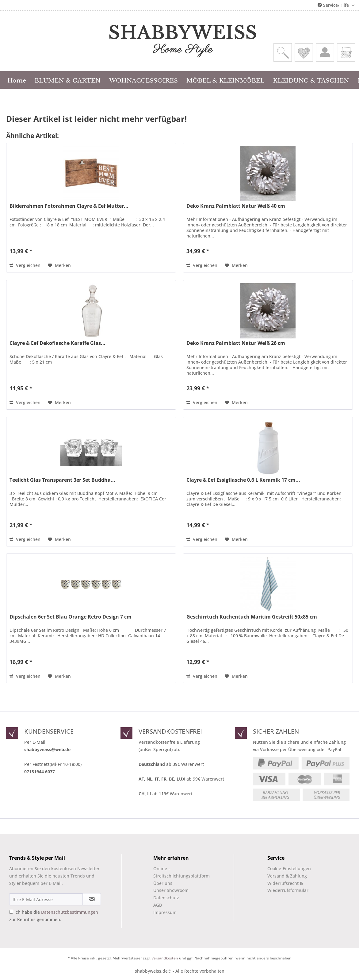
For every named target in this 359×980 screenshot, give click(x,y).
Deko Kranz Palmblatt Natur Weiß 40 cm (236, 206)
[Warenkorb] (346, 52)
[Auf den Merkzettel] (59, 265)
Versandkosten (165, 958)
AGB (158, 905)
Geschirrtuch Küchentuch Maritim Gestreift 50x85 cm (252, 617)
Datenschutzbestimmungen (70, 912)
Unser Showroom (171, 890)
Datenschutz (166, 898)
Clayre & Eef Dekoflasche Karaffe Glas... (57, 343)
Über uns (163, 883)
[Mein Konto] (325, 52)
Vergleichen (25, 265)
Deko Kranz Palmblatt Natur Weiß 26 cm (236, 343)
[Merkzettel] (304, 52)
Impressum (165, 912)
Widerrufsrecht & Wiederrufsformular (288, 887)
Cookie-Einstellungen (289, 868)
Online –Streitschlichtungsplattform (176, 872)
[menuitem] (283, 52)
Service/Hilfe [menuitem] (334, 5)
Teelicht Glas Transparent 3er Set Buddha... (62, 480)
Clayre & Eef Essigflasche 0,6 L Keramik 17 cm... (243, 480)
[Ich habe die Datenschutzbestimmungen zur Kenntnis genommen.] (11, 912)
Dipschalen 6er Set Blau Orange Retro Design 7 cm (71, 617)
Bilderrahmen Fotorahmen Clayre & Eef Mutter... (69, 206)
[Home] (17, 80)
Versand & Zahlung (287, 876)
